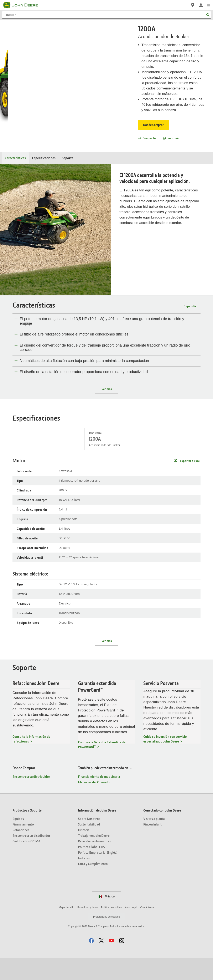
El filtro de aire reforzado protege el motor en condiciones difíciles (74, 334)
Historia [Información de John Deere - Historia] (84, 851)
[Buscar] (106, 15)
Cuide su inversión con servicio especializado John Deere (165, 760)
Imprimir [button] (171, 138)
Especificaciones (44, 158)
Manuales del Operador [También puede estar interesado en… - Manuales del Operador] (94, 804)
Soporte (67, 158)
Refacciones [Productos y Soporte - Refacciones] (21, 851)
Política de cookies (111, 929)
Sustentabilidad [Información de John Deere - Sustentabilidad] (89, 846)
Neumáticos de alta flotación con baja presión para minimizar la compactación (84, 361)
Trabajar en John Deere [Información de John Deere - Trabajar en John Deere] (94, 857)
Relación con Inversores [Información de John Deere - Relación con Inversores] (94, 863)
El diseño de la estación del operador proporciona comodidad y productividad (84, 372)
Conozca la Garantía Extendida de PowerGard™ (102, 766)
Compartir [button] (147, 138)
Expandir (190, 306)
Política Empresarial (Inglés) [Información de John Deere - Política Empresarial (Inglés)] (98, 874)
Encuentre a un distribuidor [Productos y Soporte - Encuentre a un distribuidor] (31, 857)
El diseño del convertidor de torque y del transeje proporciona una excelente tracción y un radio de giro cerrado (105, 348)
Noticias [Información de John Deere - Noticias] (84, 880)
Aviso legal (131, 929)
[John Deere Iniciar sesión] (201, 5)
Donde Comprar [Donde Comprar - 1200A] (153, 125)
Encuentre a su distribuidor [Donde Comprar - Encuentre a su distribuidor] (31, 798)
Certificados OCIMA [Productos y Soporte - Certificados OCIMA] (26, 863)
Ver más (107, 389)
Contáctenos (147, 929)
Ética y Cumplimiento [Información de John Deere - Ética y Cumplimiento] (93, 885)
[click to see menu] (208, 5)
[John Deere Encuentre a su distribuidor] (193, 5)
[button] (91, 962)
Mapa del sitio (67, 929)
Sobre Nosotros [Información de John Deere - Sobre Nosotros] (89, 840)
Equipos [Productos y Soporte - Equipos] (18, 840)
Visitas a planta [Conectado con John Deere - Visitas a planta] (154, 840)
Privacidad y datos (88, 929)
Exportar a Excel (190, 466)
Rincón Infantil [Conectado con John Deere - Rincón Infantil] (153, 846)
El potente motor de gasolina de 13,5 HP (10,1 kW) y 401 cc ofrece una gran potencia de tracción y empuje (102, 321)
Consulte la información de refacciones (31, 760)
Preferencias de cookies (106, 939)
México (107, 918)
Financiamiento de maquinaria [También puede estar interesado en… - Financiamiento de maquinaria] (99, 798)
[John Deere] (23, 5)
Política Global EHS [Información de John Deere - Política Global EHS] (91, 868)
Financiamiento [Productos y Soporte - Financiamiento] (23, 846)
